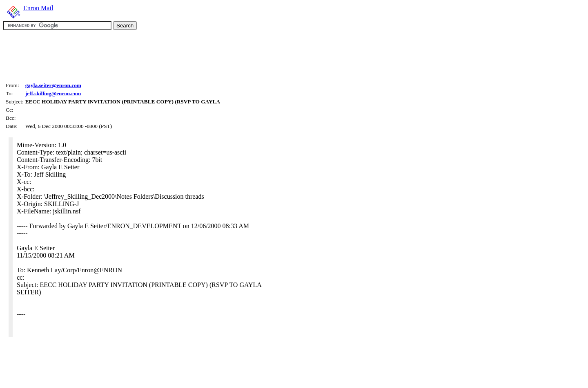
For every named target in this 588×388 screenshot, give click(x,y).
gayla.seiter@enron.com (53, 85)
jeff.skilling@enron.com (53, 93)
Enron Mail (38, 8)
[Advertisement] (152, 55)
